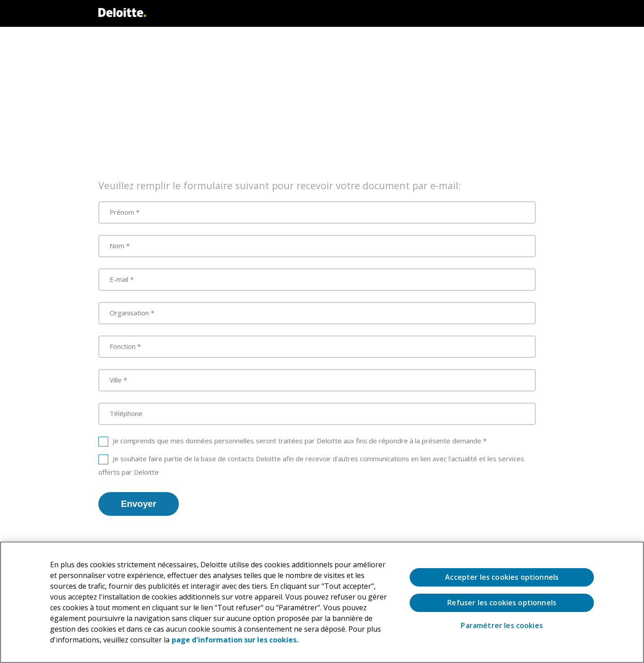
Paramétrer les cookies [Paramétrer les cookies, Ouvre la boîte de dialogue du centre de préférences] (502, 626)
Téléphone (126, 413)
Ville (116, 380)
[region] (322, 602)
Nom (117, 246)
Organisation (129, 313)
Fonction (123, 346)
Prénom (122, 212)
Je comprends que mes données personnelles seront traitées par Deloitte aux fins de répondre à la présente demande (297, 441)
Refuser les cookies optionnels (502, 603)
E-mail (119, 279)
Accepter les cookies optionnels (502, 577)
